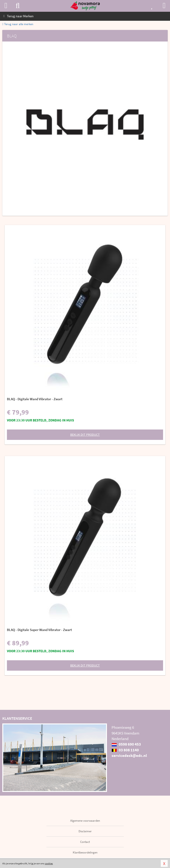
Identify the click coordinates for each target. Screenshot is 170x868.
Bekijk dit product (85, 435)
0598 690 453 (126, 744)
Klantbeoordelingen (85, 852)
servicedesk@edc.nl (129, 755)
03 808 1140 (125, 750)
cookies (49, 863)
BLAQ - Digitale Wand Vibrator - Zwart (35, 399)
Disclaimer (85, 831)
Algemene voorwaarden (85, 821)
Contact (85, 842)
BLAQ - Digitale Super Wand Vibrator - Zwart (39, 630)
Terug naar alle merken (18, 24)
